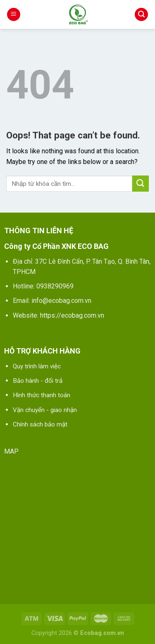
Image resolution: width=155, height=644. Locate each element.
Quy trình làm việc (37, 366)
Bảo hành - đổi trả (38, 381)
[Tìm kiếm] (141, 15)
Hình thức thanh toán (42, 395)
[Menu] (14, 15)
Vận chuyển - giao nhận (45, 410)
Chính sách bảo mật (40, 424)
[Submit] (141, 184)
